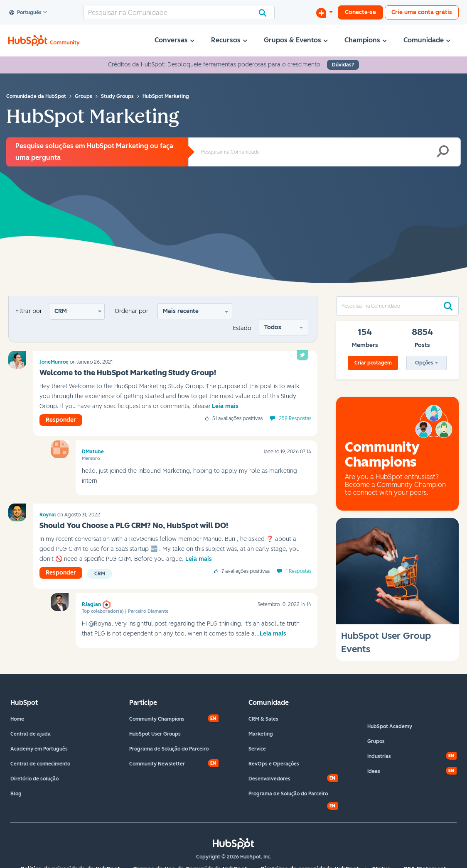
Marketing (261, 734)
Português (26, 13)
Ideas (374, 771)
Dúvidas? (343, 65)
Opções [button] (424, 363)
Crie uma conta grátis (422, 12)
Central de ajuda (31, 734)
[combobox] (179, 12)
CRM (61, 311)
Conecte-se (360, 12)
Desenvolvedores (269, 779)
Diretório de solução (34, 779)
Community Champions (157, 719)
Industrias (379, 756)
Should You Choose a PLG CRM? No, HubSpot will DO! (134, 526)
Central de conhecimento (40, 764)
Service (257, 749)
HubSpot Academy (390, 726)
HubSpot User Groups (155, 734)
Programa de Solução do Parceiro (169, 749)
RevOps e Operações (274, 764)
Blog (16, 794)
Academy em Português (39, 749)
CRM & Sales (263, 719)
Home (17, 719)
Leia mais (225, 406)
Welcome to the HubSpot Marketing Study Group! (128, 373)
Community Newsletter (157, 764)
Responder (61, 420)
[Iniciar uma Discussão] (324, 12)
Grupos (376, 741)
